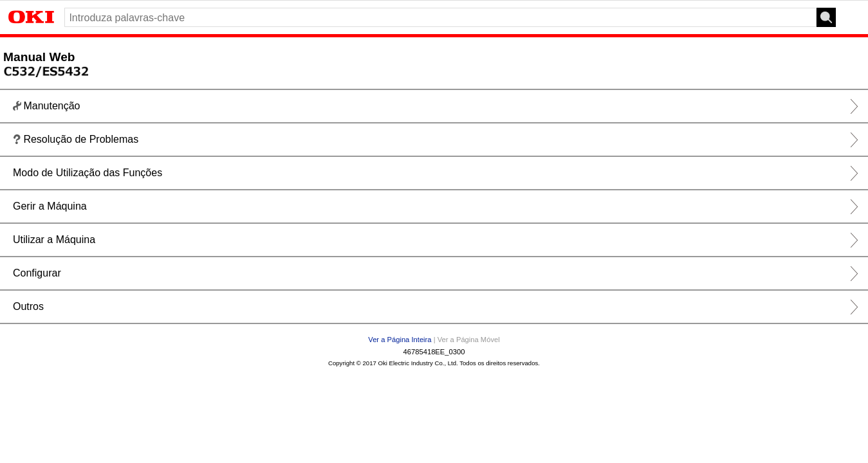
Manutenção (46, 106)
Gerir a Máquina (50, 206)
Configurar (37, 273)
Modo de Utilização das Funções (88, 173)
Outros (28, 306)
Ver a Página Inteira (400, 340)
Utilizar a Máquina (54, 240)
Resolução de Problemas (76, 140)
